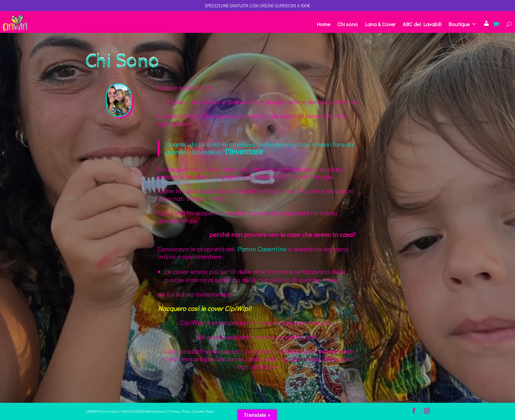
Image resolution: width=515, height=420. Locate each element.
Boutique (459, 24)
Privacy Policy (180, 411)
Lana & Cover (380, 24)
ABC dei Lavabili (422, 24)
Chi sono (348, 24)
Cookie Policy (204, 411)
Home (324, 24)
